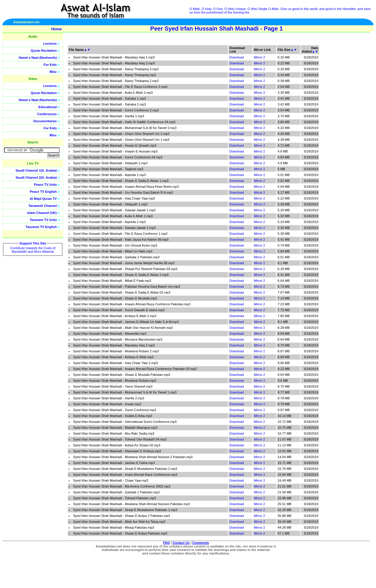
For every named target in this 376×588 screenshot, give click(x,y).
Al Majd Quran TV (43, 199)
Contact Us (181, 543)
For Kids (50, 65)
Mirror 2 (259, 57)
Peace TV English (43, 192)
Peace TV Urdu (46, 185)
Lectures (50, 43)
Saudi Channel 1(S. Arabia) (36, 170)
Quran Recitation (44, 51)
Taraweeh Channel (43, 206)
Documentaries (45, 121)
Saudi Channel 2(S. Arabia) (36, 177)
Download (237, 57)
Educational (48, 107)
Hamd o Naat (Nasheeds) (38, 58)
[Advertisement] (348, 132)
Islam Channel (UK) (42, 213)
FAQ (167, 543)
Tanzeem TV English (41, 227)
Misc (53, 72)
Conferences (47, 114)
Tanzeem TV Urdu (43, 220)
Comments (201, 543)
